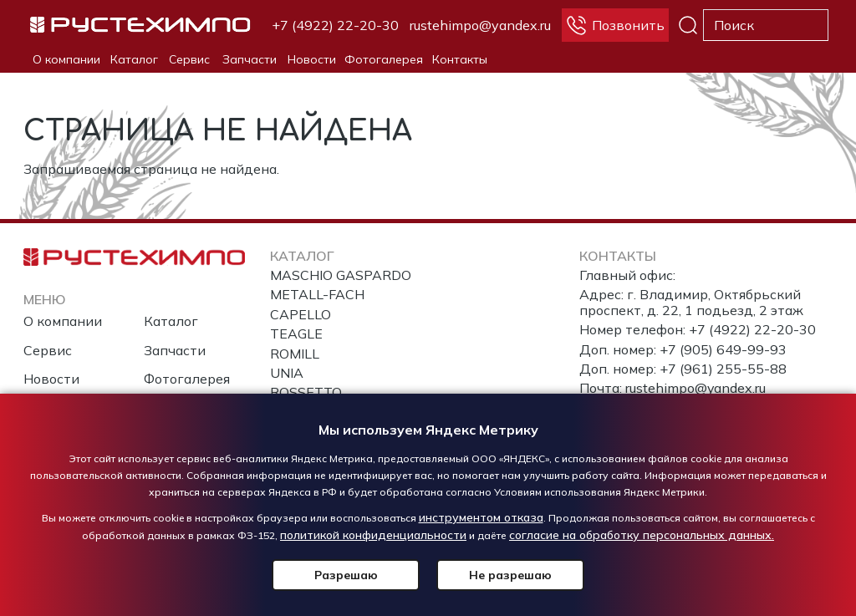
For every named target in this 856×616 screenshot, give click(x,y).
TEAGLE (296, 333)
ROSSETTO (306, 392)
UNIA (287, 373)
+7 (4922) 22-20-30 (335, 25)
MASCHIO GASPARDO (341, 275)
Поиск (688, 25)
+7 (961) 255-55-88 (723, 369)
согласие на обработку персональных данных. (642, 535)
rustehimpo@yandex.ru (480, 25)
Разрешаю (349, 575)
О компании (66, 59)
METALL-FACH (317, 294)
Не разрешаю (508, 575)
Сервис (189, 59)
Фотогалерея (384, 59)
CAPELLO (301, 314)
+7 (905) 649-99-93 (723, 349)
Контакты (460, 59)
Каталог (134, 59)
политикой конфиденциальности (373, 535)
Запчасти (250, 59)
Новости (312, 59)
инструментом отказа (481, 517)
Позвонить (628, 25)
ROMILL (295, 354)
